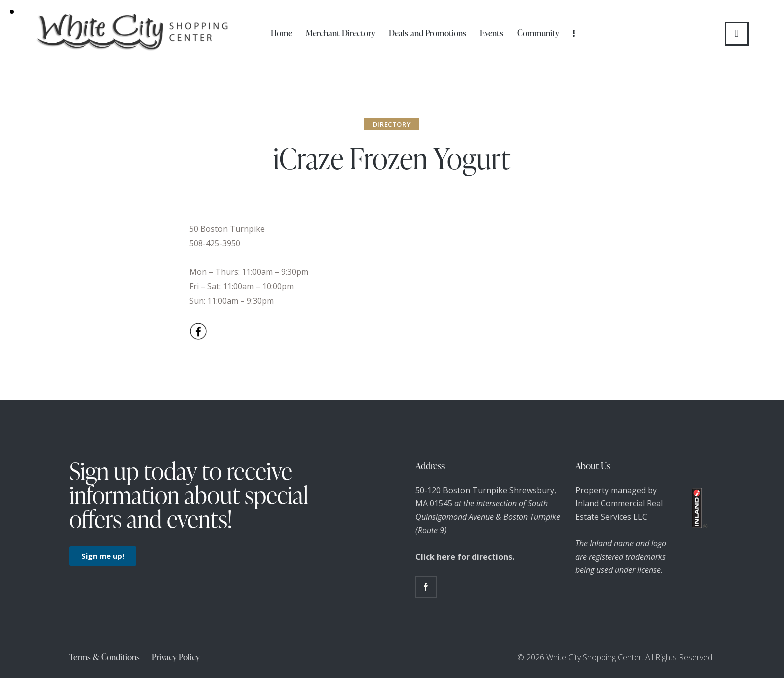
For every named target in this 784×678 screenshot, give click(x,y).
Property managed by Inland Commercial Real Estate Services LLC (619, 504)
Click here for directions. (465, 557)
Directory (392, 124)
